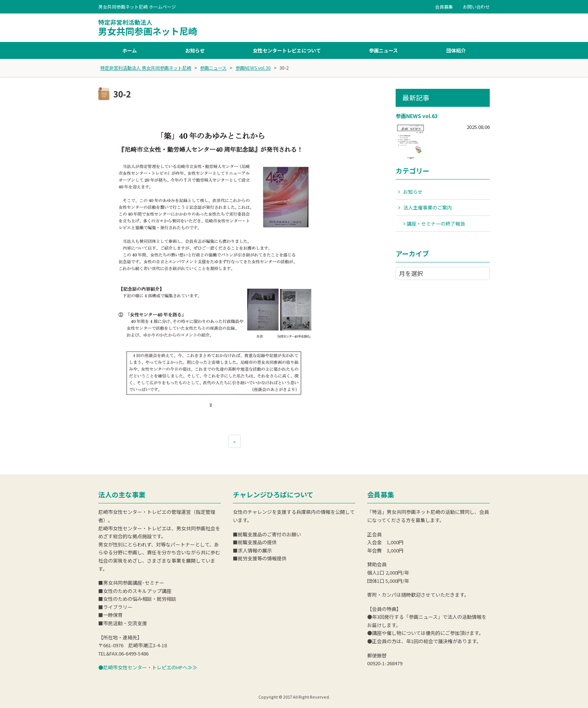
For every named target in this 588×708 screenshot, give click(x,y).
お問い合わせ (476, 7)
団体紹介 (456, 50)
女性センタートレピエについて (287, 50)
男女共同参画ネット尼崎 (148, 28)
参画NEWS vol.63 (417, 116)
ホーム (130, 50)
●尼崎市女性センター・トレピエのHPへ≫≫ (148, 667)
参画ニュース (383, 50)
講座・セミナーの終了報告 (436, 224)
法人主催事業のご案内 (427, 207)
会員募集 (444, 7)
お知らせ (195, 50)
